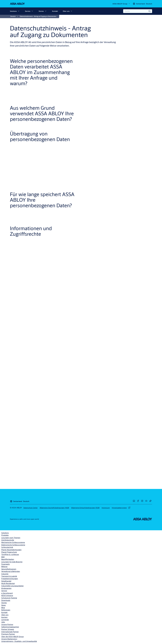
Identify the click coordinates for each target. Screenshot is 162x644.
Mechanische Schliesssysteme (13, 542)
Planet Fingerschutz (9, 552)
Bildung (4, 567)
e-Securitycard (7, 593)
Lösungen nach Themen (11, 538)
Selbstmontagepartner (10, 627)
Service (28, 11)
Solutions (13, 11)
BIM (3, 557)
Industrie (5, 574)
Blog (3, 608)
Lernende (5, 620)
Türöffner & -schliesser (10, 554)
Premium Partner (8, 634)
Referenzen (6, 610)
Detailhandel (6, 581)
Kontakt (55, 11)
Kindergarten (6, 588)
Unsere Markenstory (9, 639)
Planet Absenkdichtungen (11, 550)
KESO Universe (7, 595)
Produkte (5, 535)
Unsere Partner (7, 624)
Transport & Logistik (9, 576)
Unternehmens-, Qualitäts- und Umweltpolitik (19, 641)
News (4, 605)
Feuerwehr (6, 564)
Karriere (4, 617)
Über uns (66, 11)
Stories (41, 11)
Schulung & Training (9, 598)
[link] (14, 16)
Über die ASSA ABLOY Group (13, 637)
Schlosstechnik (7, 547)
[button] (19, 11)
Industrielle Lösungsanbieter (13, 586)
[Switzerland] (142, 4)
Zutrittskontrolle (8, 540)
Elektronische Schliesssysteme (13, 545)
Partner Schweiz (8, 629)
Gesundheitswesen (9, 569)
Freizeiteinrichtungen (10, 579)
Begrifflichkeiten (8, 559)
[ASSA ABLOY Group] (121, 4)
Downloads (6, 600)
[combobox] (138, 11)
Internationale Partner (10, 632)
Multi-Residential (8, 583)
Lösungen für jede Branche (12, 562)
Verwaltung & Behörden (11, 571)
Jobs (3, 622)
